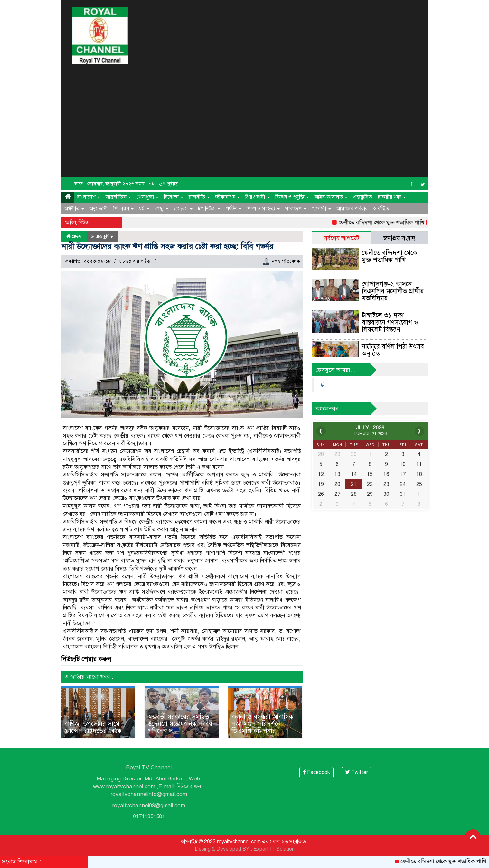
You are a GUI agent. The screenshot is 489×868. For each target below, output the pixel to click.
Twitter (357, 772)
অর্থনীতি (74, 209)
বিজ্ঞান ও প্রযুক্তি (292, 197)
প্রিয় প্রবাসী (258, 197)
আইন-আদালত (331, 197)
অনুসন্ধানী (99, 209)
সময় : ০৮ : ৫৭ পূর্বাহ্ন (157, 184)
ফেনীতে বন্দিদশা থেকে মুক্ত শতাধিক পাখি (386, 223)
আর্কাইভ (381, 209)
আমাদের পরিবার (352, 209)
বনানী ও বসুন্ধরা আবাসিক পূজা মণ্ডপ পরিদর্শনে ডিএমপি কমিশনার (262, 724)
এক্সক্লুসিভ (362, 197)
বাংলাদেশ (89, 197)
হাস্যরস (183, 209)
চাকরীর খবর (392, 197)
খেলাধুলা (147, 197)
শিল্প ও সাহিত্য (263, 209)
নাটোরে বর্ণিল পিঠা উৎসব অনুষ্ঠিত (393, 350)
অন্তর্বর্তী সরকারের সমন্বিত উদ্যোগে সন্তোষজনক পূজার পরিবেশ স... (180, 724)
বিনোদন (174, 197)
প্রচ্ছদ (74, 236)
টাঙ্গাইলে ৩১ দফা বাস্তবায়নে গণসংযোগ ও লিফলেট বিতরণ (390, 322)
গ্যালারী (321, 209)
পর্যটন (233, 209)
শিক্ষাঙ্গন (123, 209)
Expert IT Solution (274, 849)
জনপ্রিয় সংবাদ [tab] (399, 238)
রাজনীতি (199, 197)
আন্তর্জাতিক (118, 197)
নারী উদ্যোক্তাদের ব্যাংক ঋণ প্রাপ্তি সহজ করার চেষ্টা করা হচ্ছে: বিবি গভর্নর (168, 246)
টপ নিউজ (209, 209)
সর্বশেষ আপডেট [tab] (341, 238)
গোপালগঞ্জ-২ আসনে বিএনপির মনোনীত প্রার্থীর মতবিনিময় (393, 291)
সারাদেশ (296, 209)
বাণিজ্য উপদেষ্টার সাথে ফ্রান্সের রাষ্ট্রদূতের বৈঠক (93, 727)
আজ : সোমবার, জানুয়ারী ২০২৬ (104, 184)
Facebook (316, 772)
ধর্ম (144, 209)
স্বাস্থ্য (162, 209)
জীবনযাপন (227, 197)
